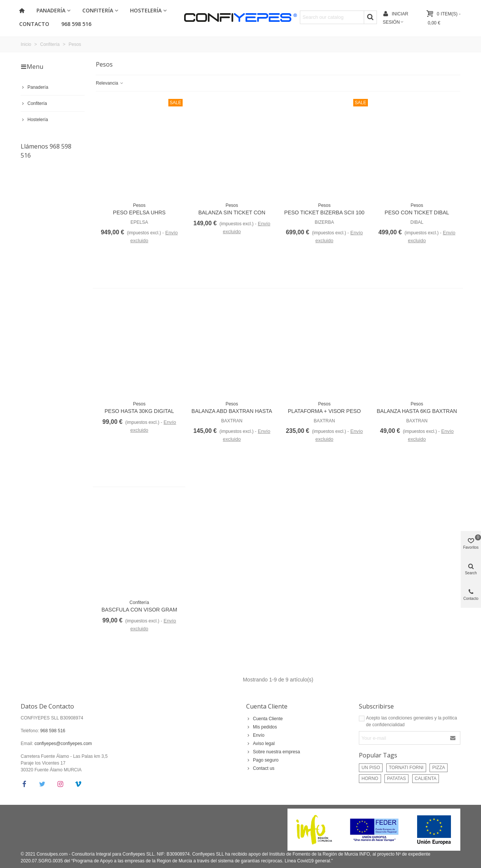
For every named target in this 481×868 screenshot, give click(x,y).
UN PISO (371, 768)
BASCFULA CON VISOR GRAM (139, 610)
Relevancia (110, 83)
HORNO (370, 778)
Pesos (139, 205)
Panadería (51, 10)
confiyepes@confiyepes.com (63, 744)
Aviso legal (260, 744)
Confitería (98, 10)
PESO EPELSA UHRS (139, 212)
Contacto (34, 24)
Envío (255, 735)
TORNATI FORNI (406, 768)
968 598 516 (76, 24)
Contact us (260, 768)
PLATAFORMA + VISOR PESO (324, 411)
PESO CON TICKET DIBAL (417, 212)
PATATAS (396, 778)
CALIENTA (426, 778)
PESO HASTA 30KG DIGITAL (139, 411)
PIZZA (439, 768)
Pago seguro (262, 760)
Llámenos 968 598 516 (46, 151)
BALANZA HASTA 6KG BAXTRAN (417, 411)
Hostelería (146, 10)
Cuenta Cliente (267, 706)
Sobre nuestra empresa (273, 752)
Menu (32, 67)
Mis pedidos (262, 727)
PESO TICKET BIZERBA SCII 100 (324, 212)
